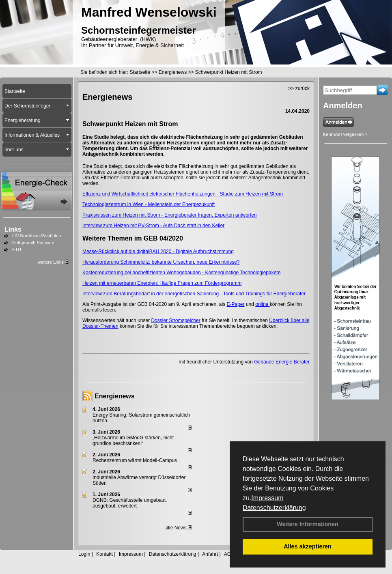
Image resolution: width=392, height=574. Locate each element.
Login (84, 554)
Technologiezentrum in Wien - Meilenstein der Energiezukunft (149, 204)
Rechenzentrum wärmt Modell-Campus (135, 460)
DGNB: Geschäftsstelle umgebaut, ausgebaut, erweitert (130, 503)
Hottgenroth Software (33, 243)
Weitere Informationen (308, 524)
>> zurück (299, 88)
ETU (17, 249)
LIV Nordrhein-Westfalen (37, 236)
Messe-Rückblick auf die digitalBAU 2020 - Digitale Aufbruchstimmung (158, 252)
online (262, 304)
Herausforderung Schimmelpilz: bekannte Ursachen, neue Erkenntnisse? (161, 262)
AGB (229, 554)
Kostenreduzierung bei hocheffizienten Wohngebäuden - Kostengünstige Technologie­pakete (181, 273)
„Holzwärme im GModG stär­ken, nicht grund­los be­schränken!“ (133, 441)
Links (13, 229)
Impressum (267, 498)
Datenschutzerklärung (274, 508)
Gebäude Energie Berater (282, 362)
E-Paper (236, 304)
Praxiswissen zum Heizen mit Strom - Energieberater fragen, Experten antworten (170, 215)
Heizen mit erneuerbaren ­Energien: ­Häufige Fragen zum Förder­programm (162, 283)
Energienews (115, 396)
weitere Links (53, 262)
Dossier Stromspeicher (176, 320)
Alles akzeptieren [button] (308, 546)
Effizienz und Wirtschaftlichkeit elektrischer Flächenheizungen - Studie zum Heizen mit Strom (183, 194)
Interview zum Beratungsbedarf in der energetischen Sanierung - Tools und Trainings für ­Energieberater (194, 294)
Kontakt (104, 554)
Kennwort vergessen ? (345, 134)
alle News (179, 528)
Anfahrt (210, 554)
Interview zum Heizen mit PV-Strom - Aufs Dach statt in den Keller (153, 226)
